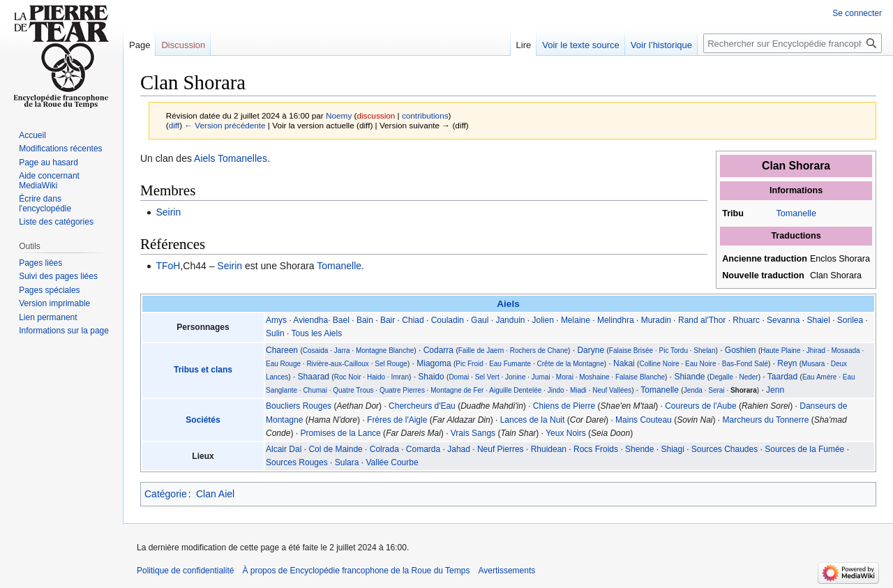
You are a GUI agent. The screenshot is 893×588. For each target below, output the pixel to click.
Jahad (459, 449)
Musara (813, 364)
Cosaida (316, 350)
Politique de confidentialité (185, 571)
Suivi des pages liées (58, 276)
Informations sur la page (64, 331)
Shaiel (818, 320)
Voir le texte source (581, 45)
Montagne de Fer (457, 390)
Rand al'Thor (702, 320)
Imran (400, 377)
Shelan (704, 350)
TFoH (168, 266)
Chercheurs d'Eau (422, 406)
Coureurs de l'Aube (700, 406)
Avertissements (506, 571)
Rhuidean (549, 449)
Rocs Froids (596, 449)
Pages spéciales (49, 290)
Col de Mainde (335, 449)
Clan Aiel (215, 494)
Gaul (480, 320)
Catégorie (166, 494)
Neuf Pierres (501, 449)
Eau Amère (819, 377)
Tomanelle (796, 213)
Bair (388, 320)
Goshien (741, 350)
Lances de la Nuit (533, 420)
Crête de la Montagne (571, 364)
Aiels (204, 158)
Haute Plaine (780, 350)
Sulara (347, 462)
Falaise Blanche (640, 377)
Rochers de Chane (539, 350)
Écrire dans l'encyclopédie (45, 204)
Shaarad (314, 377)
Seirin (168, 212)
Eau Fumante (510, 364)
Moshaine (594, 377)
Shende (639, 449)
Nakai (624, 363)
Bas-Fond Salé (745, 364)
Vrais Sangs (473, 433)
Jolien (543, 320)
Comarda (423, 449)
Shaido (431, 377)
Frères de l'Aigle (397, 420)
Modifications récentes (60, 149)
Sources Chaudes (725, 449)
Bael (341, 320)
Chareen (282, 350)
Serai (716, 390)
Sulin (275, 333)
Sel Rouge (391, 364)
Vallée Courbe (392, 462)
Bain (365, 320)
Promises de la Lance (340, 433)
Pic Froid (469, 364)
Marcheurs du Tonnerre (766, 420)
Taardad (782, 377)
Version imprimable (54, 303)
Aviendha (310, 320)
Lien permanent (48, 317)
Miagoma (434, 363)
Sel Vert (487, 377)
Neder (748, 377)
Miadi (578, 390)
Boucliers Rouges (299, 406)
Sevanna (783, 320)
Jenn (775, 390)
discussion (376, 115)
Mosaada (845, 350)
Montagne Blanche (385, 350)
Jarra (342, 350)
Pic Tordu (673, 350)
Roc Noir (348, 377)
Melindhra (616, 320)
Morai (565, 377)
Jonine (515, 377)
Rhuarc (746, 320)
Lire (524, 45)
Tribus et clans (203, 370)
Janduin (510, 320)
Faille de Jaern (481, 350)
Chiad (413, 320)
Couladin (448, 320)
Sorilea (850, 320)
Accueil (32, 135)
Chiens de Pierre (564, 406)
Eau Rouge (283, 364)
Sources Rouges (297, 462)
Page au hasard (48, 163)
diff (174, 125)
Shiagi (672, 449)
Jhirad (816, 350)
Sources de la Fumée (804, 449)
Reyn (787, 363)
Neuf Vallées (612, 390)
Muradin (656, 320)
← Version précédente (225, 125)
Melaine (576, 320)
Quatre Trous (353, 390)
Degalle (721, 377)
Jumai (541, 377)
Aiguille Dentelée (515, 390)
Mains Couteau (644, 420)
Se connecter (857, 13)
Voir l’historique (661, 45)
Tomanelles (242, 158)
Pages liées (40, 263)
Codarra (438, 350)
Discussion (183, 45)
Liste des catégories (56, 222)
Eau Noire (700, 364)
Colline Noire (659, 364)
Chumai (315, 390)
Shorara (744, 390)
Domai (459, 377)
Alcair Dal (284, 449)
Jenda (693, 390)
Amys (276, 320)
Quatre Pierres (402, 390)
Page (140, 45)
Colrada (384, 449)
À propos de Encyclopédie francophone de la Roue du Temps (356, 571)
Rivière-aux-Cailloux (337, 364)
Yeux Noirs (566, 433)
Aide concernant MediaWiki (49, 181)
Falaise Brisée (631, 350)
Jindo (556, 390)
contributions (425, 115)
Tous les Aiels (316, 333)
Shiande (689, 377)
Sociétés (203, 420)
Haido (376, 377)
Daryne (591, 350)
